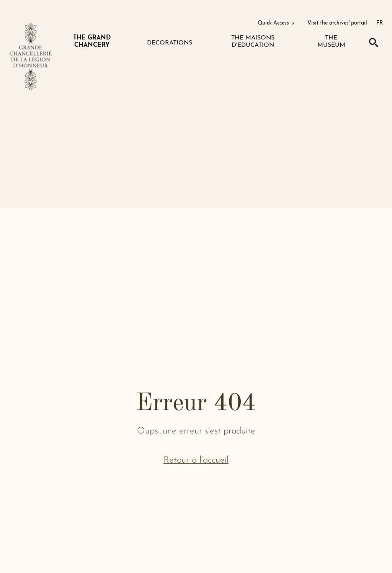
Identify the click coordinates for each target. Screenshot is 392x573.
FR (380, 23)
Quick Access (277, 23)
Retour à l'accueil (196, 460)
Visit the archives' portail (337, 23)
